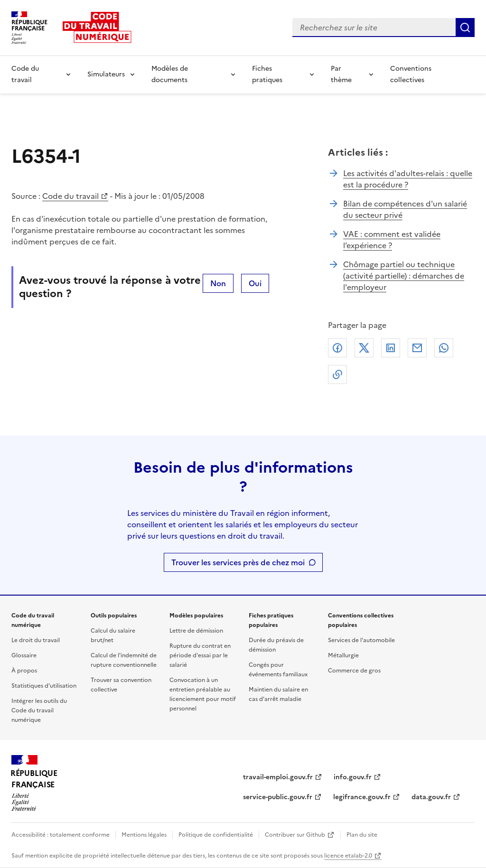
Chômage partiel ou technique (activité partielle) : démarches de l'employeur (404, 276)
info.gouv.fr (353, 777)
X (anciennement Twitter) (364, 348)
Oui (255, 283)
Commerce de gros (354, 671)
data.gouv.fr (431, 797)
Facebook (337, 348)
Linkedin (391, 348)
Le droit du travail (36, 640)
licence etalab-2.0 (348, 856)
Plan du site (362, 835)
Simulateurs (106, 74)
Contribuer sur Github (295, 835)
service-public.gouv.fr (278, 797)
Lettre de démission (196, 631)
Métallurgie (343, 655)
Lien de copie (337, 374)
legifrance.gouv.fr (362, 797)
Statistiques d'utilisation (44, 686)
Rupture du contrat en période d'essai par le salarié (200, 655)
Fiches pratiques (267, 74)
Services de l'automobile (361, 640)
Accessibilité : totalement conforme (61, 835)
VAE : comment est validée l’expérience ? (392, 240)
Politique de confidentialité (216, 835)
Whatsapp (444, 348)
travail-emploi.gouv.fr (278, 777)
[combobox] (374, 28)
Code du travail (25, 74)
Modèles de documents (170, 74)
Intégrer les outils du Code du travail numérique (39, 710)
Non (218, 283)
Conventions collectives (411, 74)
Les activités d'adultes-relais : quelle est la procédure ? (408, 179)
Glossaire (24, 655)
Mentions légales (144, 835)
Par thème (341, 74)
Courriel (417, 348)
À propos (24, 671)
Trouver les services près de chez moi (238, 562)
